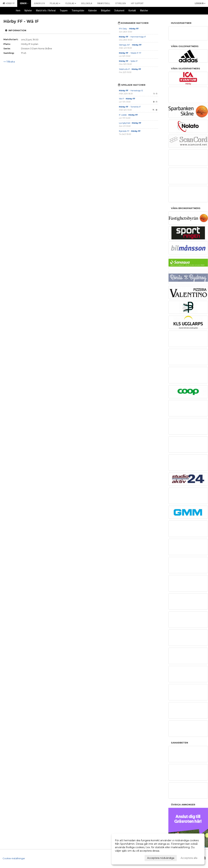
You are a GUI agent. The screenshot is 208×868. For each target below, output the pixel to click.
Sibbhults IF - (130, 69)
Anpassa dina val (125, 857)
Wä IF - (127, 99)
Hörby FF (9, 3)
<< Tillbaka (9, 62)
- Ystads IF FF (130, 53)
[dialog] (158, 849)
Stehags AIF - (130, 45)
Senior (24, 3)
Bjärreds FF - (130, 131)
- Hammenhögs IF (133, 37)
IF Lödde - (128, 115)
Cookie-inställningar (14, 858)
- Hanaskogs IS (131, 91)
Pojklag (55, 3)
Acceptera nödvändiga (161, 858)
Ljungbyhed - (130, 123)
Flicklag (71, 3)
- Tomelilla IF (130, 107)
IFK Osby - (129, 29)
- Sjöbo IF (128, 61)
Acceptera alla (189, 858)
